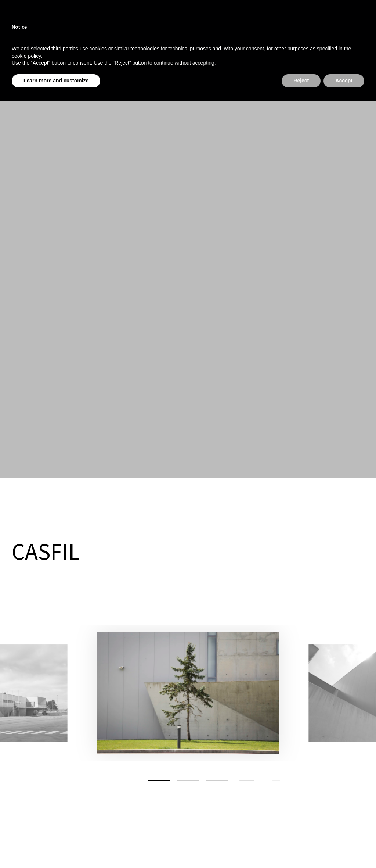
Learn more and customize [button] (56, 81)
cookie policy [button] (26, 56)
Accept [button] (344, 81)
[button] (159, 780)
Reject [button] (301, 81)
